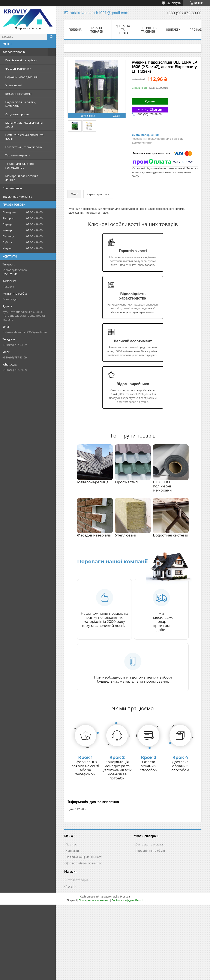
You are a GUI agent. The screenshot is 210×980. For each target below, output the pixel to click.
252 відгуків (174, 3)
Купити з (150, 110)
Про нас (196, 30)
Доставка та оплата (123, 30)
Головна (75, 30)
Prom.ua (125, 897)
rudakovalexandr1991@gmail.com (25, 332)
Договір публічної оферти (83, 863)
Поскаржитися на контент (94, 901)
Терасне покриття (18, 155)
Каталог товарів (14, 52)
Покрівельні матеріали (21, 60)
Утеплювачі (13, 85)
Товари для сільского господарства (20, 166)
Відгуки (71, 886)
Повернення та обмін (148, 30)
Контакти (173, 30)
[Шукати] (51, 37)
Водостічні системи (18, 94)
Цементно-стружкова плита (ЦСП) (24, 137)
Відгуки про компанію (17, 196)
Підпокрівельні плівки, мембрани (21, 104)
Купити (150, 101)
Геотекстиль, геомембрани (24, 147)
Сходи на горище (17, 114)
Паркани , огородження (21, 77)
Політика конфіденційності (84, 857)
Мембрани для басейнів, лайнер (22, 178)
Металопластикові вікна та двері (24, 124)
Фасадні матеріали (18, 69)
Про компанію (12, 188)
